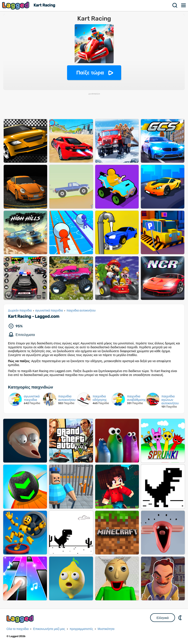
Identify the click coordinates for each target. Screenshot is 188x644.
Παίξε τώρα (90, 73)
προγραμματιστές (81, 629)
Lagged (16, 6)
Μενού (184, 5)
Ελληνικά (162, 618)
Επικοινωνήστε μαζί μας (49, 629)
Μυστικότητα (106, 629)
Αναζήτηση (175, 5)
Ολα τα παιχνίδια (18, 629)
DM (180, 618)
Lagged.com (21, 619)
